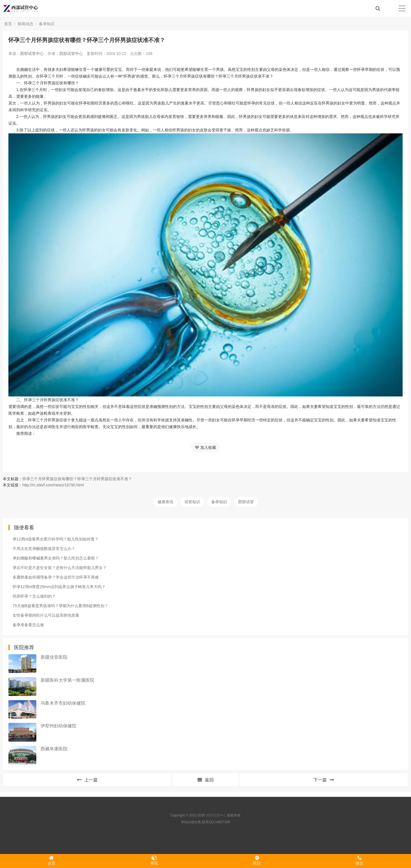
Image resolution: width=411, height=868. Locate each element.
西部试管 (246, 502)
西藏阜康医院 (54, 749)
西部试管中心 (32, 54)
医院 (257, 860)
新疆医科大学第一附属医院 (67, 680)
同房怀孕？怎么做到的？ (34, 596)
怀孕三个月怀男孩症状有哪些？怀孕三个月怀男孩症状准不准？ (77, 479)
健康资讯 (165, 502)
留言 (360, 860)
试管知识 (192, 502)
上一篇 (87, 780)
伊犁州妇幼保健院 (58, 726)
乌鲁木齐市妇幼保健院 (63, 703)
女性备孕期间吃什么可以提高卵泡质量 (46, 615)
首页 (8, 24)
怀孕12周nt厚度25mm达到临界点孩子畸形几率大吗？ (59, 587)
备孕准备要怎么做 (28, 625)
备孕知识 (47, 24)
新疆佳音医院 (54, 657)
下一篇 (324, 780)
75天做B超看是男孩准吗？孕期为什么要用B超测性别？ (60, 606)
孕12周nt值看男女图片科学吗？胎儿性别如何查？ (56, 539)
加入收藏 (205, 447)
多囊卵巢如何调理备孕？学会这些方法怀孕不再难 (56, 577)
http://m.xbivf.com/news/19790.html (53, 485)
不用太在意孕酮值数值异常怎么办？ (44, 549)
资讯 (154, 860)
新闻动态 (25, 24)
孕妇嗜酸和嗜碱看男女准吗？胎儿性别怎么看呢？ (56, 558)
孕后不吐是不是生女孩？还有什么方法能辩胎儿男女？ (60, 568)
